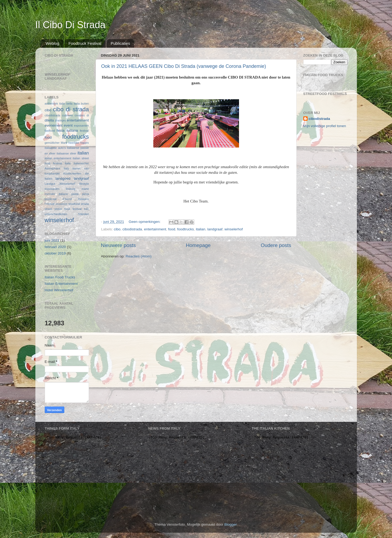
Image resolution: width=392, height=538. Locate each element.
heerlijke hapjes (79, 143)
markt (85, 189)
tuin (86, 209)
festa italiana (67, 130)
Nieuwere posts (118, 245)
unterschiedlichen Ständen (67, 214)
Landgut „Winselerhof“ (60, 184)
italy (66, 168)
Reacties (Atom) (139, 256)
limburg (71, 189)
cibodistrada (132, 229)
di (88, 115)
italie (68, 163)
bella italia (73, 104)
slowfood (74, 204)
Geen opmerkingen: (145, 222)
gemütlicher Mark (56, 143)
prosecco (61, 204)
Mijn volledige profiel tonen (325, 126)
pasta (75, 194)
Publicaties (120, 43)
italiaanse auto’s (55, 148)
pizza (85, 194)
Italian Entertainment (61, 284)
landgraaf (215, 229)
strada (85, 204)
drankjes (60, 120)
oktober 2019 (55, 253)
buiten (85, 104)
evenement (54, 125)
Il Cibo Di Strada (70, 25)
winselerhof (234, 229)
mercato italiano (56, 194)
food (171, 229)
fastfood (50, 131)
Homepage (198, 245)
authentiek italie (55, 104)
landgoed (63, 178)
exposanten (81, 126)
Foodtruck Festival (85, 43)
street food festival (68, 209)
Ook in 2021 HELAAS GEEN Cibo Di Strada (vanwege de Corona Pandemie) (184, 66)
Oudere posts (276, 245)
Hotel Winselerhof (59, 290)
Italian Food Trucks (60, 277)
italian (201, 229)
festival (84, 131)
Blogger (230, 524)
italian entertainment (58, 158)
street (48, 209)
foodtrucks (185, 229)
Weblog (52, 43)
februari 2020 (55, 247)
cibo (117, 229)
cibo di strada (71, 109)
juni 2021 (52, 240)
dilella (49, 120)
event (68, 125)
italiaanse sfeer (66, 153)
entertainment (155, 229)
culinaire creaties (74, 115)
